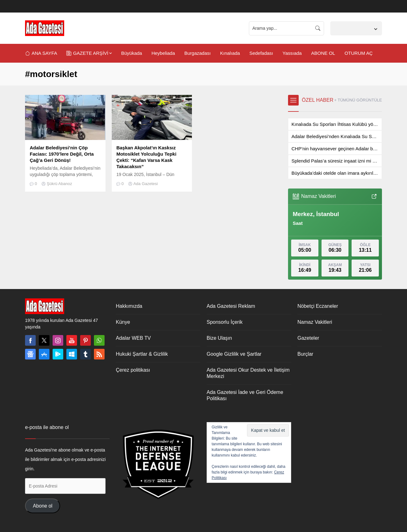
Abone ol (43, 506)
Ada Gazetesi (146, 184)
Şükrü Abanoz (59, 184)
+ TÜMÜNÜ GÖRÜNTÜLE (358, 100)
